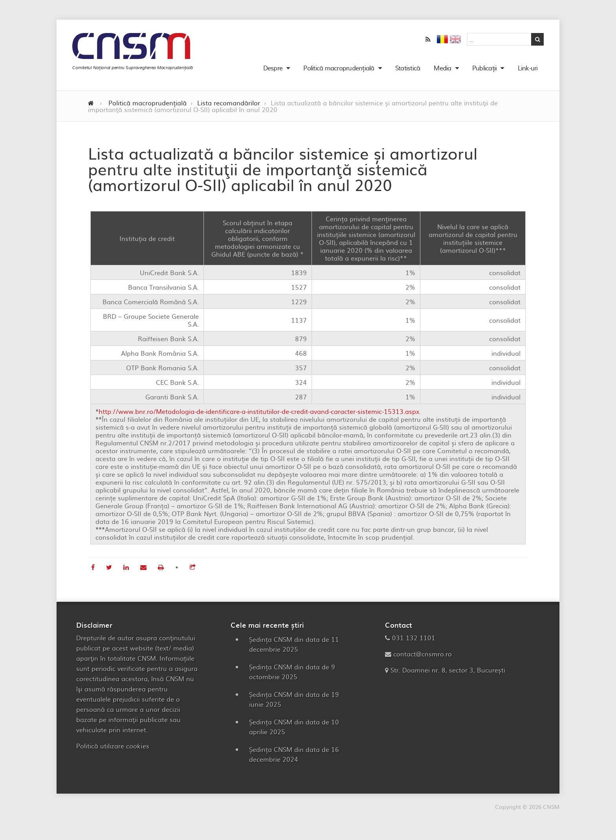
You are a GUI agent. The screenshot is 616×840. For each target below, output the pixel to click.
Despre (273, 70)
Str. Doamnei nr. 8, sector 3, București (448, 675)
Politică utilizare (113, 750)
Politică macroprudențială (339, 70)
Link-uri (524, 70)
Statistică (404, 70)
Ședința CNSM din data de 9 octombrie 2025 (292, 676)
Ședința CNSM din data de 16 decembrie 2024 (294, 759)
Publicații (484, 70)
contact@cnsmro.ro (423, 658)
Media (443, 70)
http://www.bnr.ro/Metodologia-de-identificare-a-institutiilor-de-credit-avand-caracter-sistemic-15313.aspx (259, 416)
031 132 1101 (414, 642)
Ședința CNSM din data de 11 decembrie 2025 (294, 649)
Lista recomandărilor (229, 107)
